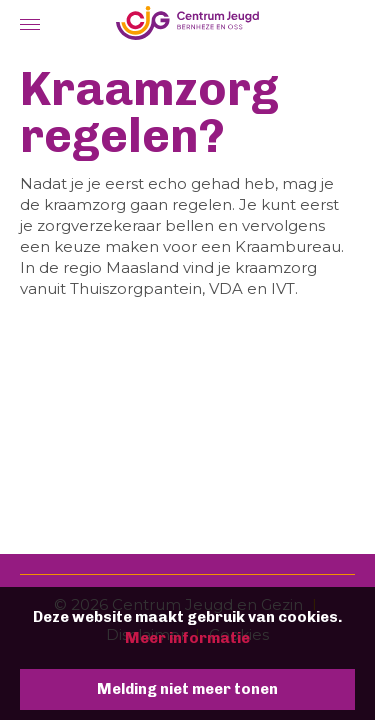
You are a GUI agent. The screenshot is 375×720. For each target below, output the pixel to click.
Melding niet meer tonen (187, 689)
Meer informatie (187, 638)
